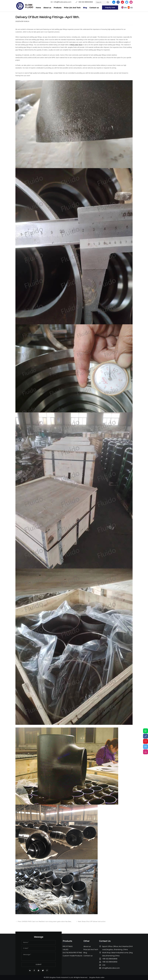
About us (47, 8)
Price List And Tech (72, 8)
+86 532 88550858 (85, 2)
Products (58, 8)
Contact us (94, 8)
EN (125, 8)
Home (38, 8)
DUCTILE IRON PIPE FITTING (72, 953)
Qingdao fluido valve (97, 977)
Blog (85, 8)
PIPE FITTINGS (68, 946)
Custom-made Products (73, 956)
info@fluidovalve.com (62, 2)
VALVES (66, 950)
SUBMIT (39, 964)
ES (132, 8)
